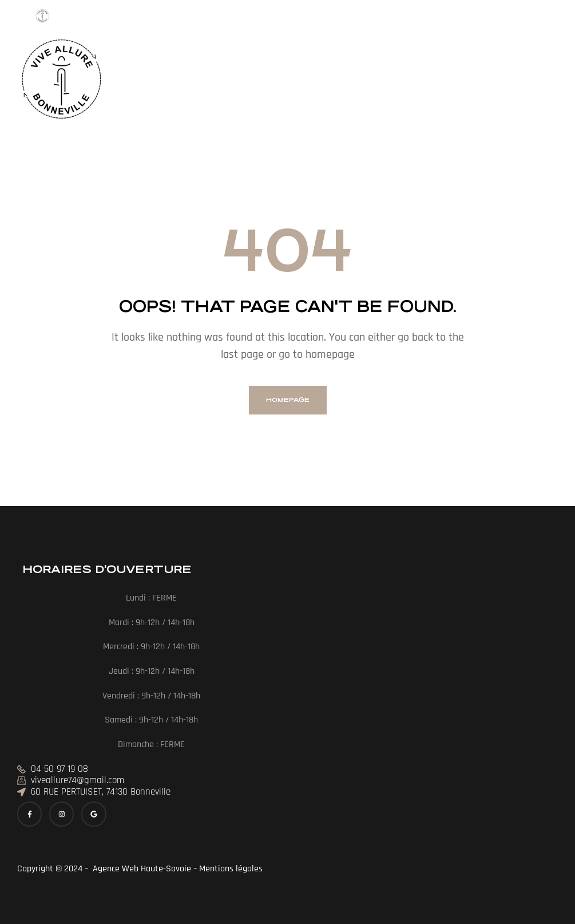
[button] (166, 82)
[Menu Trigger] (43, 19)
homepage (288, 400)
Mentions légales (232, 869)
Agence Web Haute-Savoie (141, 869)
